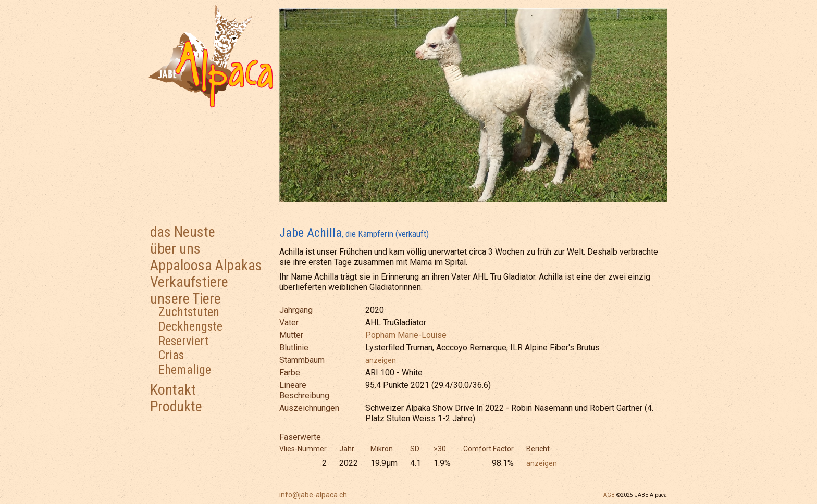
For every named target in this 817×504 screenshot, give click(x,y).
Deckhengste (190, 326)
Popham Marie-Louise (406, 335)
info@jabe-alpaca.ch (313, 495)
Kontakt (173, 390)
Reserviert (184, 341)
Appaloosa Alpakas (206, 265)
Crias (171, 355)
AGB (609, 495)
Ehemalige (185, 370)
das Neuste (183, 232)
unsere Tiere (185, 299)
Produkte (176, 406)
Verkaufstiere (189, 282)
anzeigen (381, 360)
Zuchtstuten (189, 312)
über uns (175, 249)
